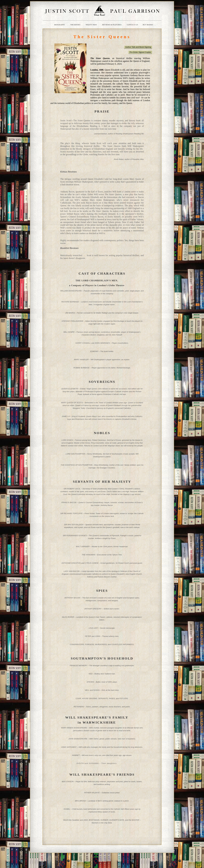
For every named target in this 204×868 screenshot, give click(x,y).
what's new (91, 25)
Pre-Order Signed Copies (140, 52)
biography (60, 25)
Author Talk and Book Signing (138, 47)
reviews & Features (112, 25)
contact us (132, 25)
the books (75, 25)
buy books (148, 25)
